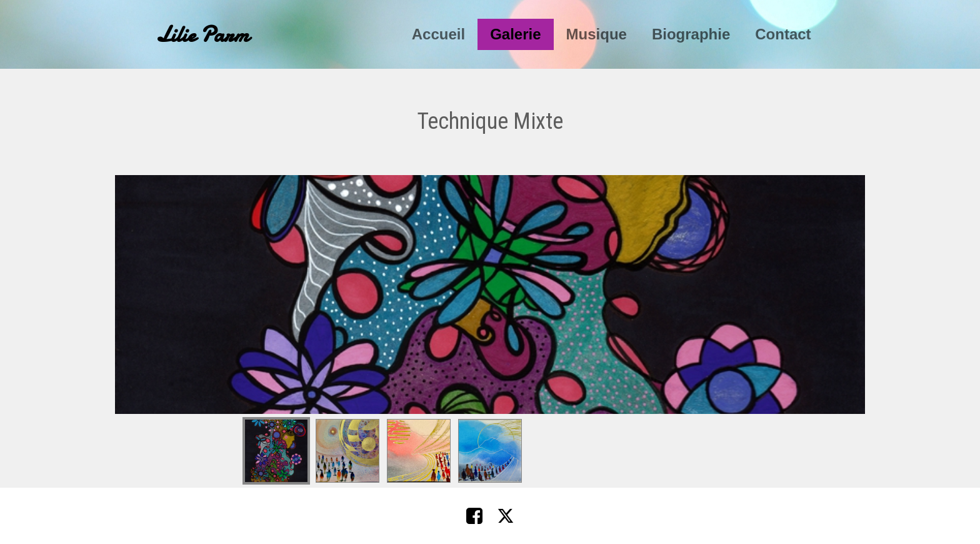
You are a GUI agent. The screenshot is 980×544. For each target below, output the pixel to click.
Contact (783, 34)
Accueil (438, 34)
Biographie (691, 34)
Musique (597, 34)
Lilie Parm (202, 35)
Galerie (515, 34)
